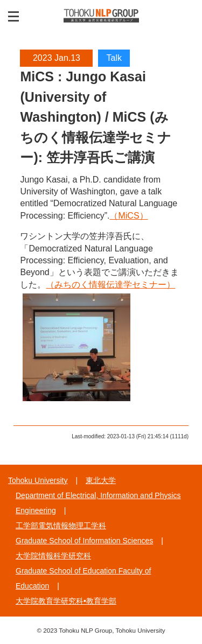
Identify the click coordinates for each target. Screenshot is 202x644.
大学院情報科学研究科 (53, 556)
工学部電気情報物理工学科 (61, 526)
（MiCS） (128, 216)
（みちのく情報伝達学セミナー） (110, 285)
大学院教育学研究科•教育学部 (66, 601)
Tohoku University (38, 480)
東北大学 (101, 480)
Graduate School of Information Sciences (84, 541)
